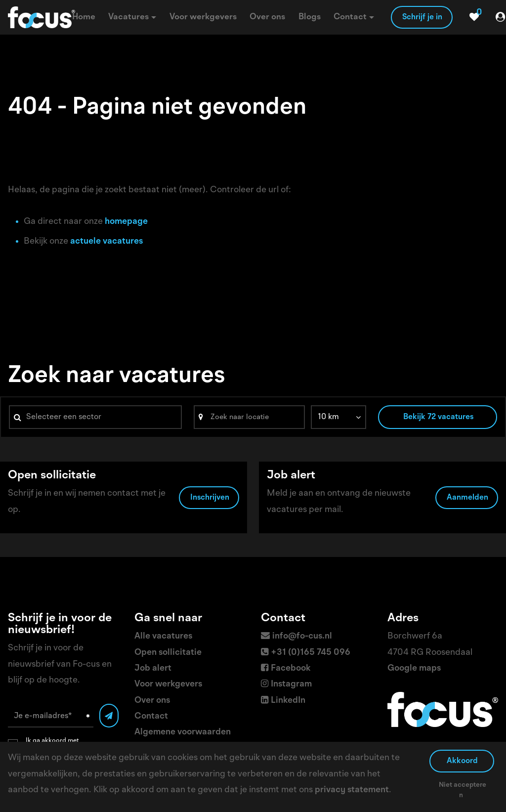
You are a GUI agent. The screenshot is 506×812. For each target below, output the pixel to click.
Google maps (414, 668)
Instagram (291, 684)
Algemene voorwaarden (183, 732)
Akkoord (462, 761)
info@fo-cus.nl (302, 636)
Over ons (152, 700)
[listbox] (339, 417)
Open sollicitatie (168, 652)
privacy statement (352, 790)
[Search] (249, 417)
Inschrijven (210, 498)
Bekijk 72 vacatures (438, 417)
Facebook (291, 668)
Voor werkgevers (168, 684)
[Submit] (109, 716)
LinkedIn (288, 700)
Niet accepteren (463, 790)
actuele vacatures (106, 241)
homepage (126, 221)
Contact (151, 716)
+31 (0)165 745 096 (311, 652)
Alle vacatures (163, 636)
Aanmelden (467, 498)
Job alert (153, 668)
